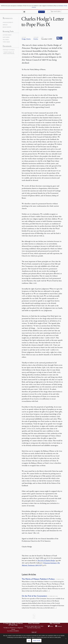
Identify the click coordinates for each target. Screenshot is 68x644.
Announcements (8, 22)
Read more (37, 641)
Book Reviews (7, 27)
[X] (61, 38)
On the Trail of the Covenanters (34, 596)
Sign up (34, 632)
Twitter (51, 626)
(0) (42, 12)
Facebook (59, 626)
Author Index (7, 35)
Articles (36, 39)
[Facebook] (58, 38)
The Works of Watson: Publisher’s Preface (38, 579)
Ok (29, 641)
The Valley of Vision (9, 50)
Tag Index (6, 40)
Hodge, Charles (26, 39)
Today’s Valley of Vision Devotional (9, 53)
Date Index (6, 37)
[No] (66, 639)
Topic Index (6, 42)
